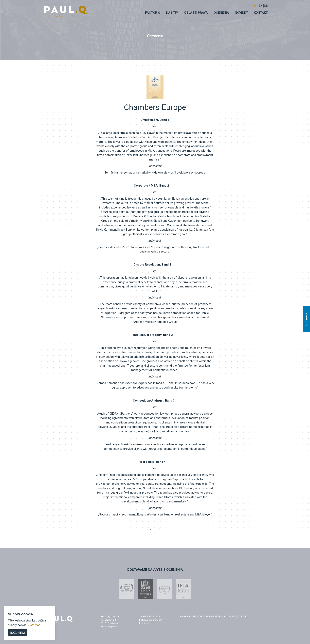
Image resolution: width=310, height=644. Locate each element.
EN (261, 6)
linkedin (145, 623)
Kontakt (261, 13)
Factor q (153, 13)
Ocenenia (221, 13)
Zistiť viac (34, 625)
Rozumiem (17, 633)
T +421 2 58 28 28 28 (149, 616)
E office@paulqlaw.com (151, 620)
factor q (185, 616)
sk (255, 6)
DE (266, 6)
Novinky (241, 13)
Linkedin (306, 319)
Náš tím (172, 13)
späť (155, 530)
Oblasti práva (196, 13)
